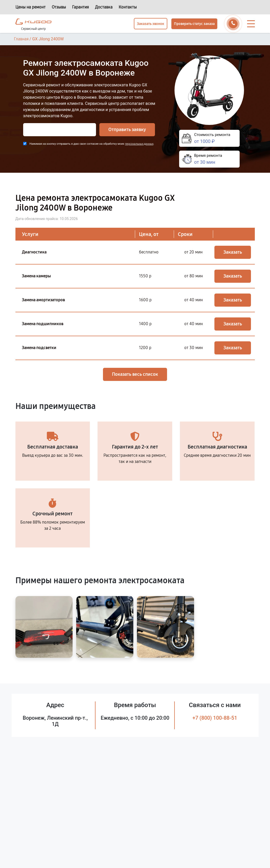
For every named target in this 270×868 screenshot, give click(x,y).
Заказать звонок (151, 24)
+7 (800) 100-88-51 (215, 718)
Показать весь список (135, 374)
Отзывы (59, 7)
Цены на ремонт (31, 7)
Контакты (128, 7)
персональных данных (139, 144)
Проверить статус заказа (194, 24)
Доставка (104, 7)
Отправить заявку (127, 130)
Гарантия (80, 7)
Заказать (233, 252)
